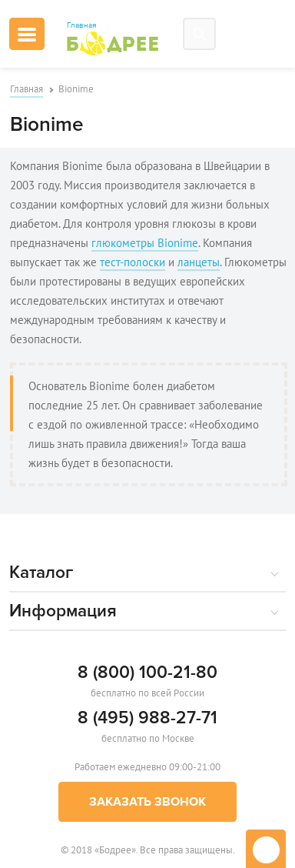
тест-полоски (133, 262)
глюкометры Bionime (145, 243)
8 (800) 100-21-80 (147, 673)
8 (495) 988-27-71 (147, 718)
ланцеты (199, 262)
